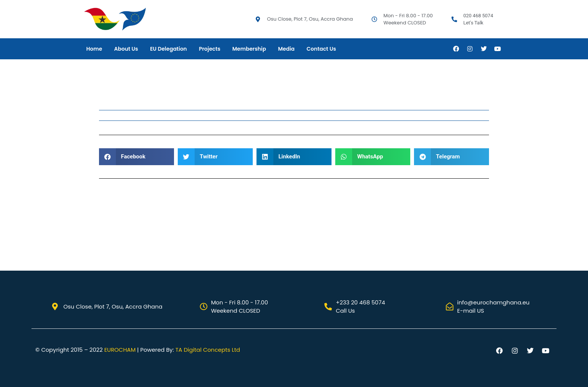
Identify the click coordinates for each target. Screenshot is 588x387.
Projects (209, 49)
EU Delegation (168, 49)
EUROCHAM (120, 350)
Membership (249, 49)
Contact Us (321, 49)
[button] (136, 157)
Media (286, 49)
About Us (126, 49)
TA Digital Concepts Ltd (208, 350)
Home (94, 49)
